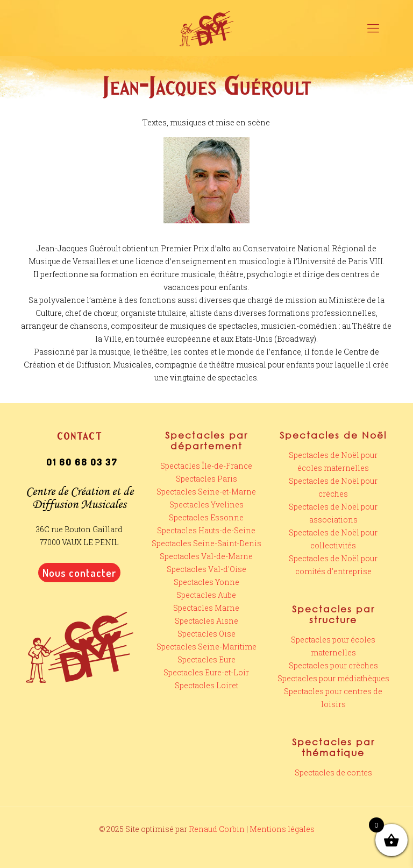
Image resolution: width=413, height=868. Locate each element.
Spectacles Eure (206, 659)
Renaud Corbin (217, 829)
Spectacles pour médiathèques (333, 678)
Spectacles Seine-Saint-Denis (206, 543)
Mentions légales (282, 829)
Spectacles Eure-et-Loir (206, 672)
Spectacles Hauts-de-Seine (206, 530)
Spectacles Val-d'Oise (206, 569)
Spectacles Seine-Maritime (206, 647)
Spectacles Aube (206, 595)
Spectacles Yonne (206, 582)
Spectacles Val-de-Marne (206, 556)
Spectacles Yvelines (206, 504)
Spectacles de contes (333, 772)
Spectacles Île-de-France (206, 466)
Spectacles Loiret (206, 685)
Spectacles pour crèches (333, 665)
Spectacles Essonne (206, 517)
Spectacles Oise (206, 634)
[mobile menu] (373, 28)
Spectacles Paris (206, 479)
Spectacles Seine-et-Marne (206, 492)
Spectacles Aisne (206, 621)
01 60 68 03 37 (82, 462)
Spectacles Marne (206, 608)
